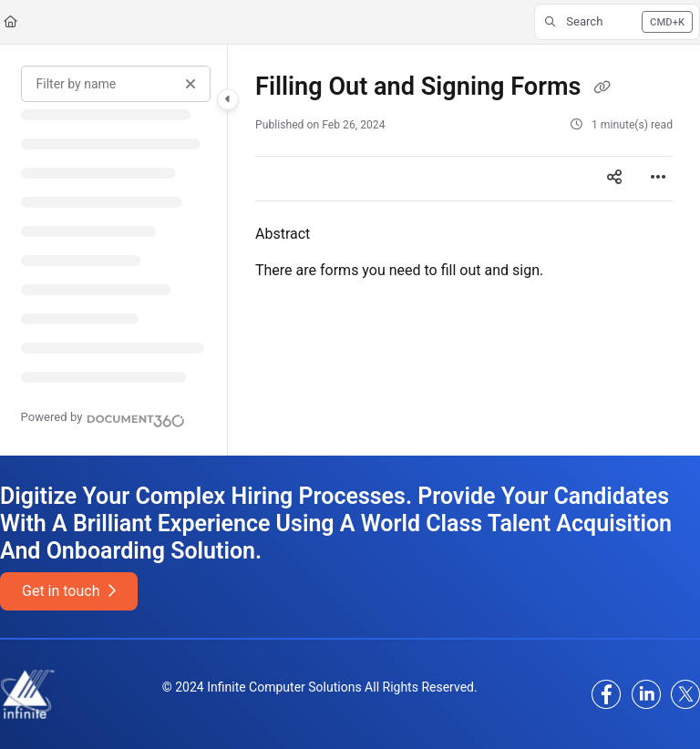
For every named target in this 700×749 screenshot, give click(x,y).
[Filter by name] (116, 84)
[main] (464, 250)
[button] (617, 22)
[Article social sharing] (614, 179)
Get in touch (69, 591)
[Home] (10, 22)
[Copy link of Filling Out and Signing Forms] (602, 88)
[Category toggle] (228, 99)
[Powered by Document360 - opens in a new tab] (103, 418)
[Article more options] (658, 179)
